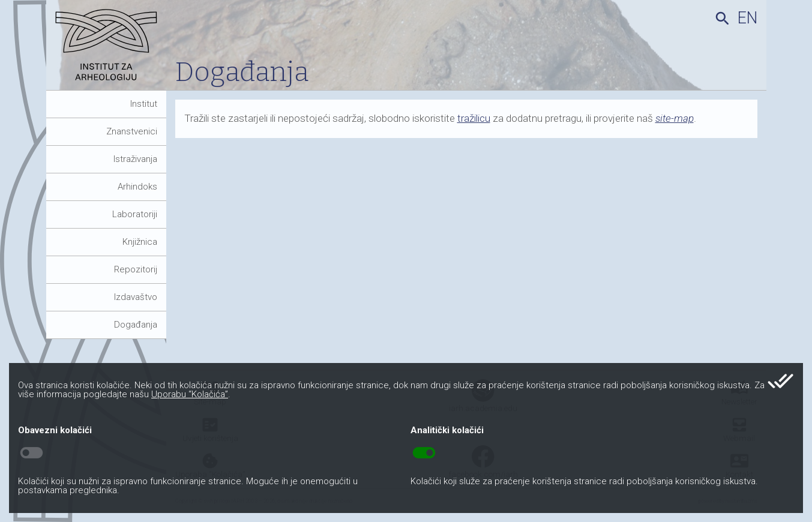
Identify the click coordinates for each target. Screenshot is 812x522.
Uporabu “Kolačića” (190, 394)
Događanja (136, 325)
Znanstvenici (132, 131)
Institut (144, 104)
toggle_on (424, 453)
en (747, 18)
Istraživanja (135, 159)
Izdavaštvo (136, 297)
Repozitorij (136, 269)
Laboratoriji (135, 214)
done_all (780, 381)
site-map (675, 118)
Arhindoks (137, 187)
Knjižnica (140, 242)
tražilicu (474, 118)
